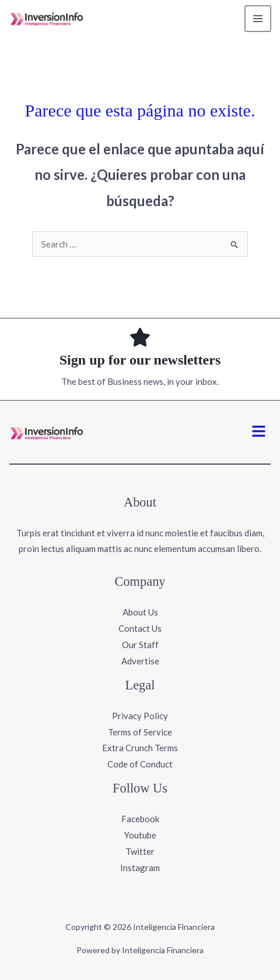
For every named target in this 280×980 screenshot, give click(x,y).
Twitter (140, 851)
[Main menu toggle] (259, 19)
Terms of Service (140, 732)
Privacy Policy (140, 716)
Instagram (140, 868)
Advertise (140, 661)
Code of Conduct (140, 764)
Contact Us (140, 628)
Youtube (140, 835)
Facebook (140, 819)
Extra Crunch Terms (140, 748)
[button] (259, 432)
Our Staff (140, 645)
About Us (140, 612)
